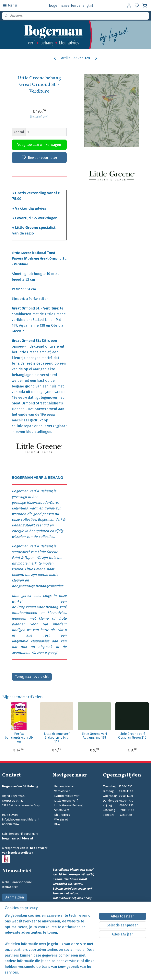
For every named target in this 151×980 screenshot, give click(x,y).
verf (63, 607)
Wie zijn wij (61, 820)
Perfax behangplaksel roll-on (19, 738)
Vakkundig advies (31, 208)
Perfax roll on (39, 299)
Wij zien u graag (44, 653)
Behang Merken (65, 786)
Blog (57, 824)
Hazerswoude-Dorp (42, 503)
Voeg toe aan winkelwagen (39, 145)
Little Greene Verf (66, 801)
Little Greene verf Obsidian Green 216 (132, 736)
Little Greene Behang (68, 805)
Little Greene (35, 569)
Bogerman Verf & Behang (32, 491)
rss (102, 973)
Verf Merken (62, 791)
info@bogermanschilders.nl (21, 820)
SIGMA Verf (62, 810)
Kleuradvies (62, 815)
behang (52, 607)
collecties (28, 520)
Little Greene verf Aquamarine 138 (94, 736)
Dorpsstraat (26, 607)
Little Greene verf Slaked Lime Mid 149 (57, 738)
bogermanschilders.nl (18, 838)
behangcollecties (49, 586)
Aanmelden (15, 897)
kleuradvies (57, 613)
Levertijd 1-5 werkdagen (36, 218)
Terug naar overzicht (32, 677)
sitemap (94, 973)
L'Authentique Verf (67, 796)
